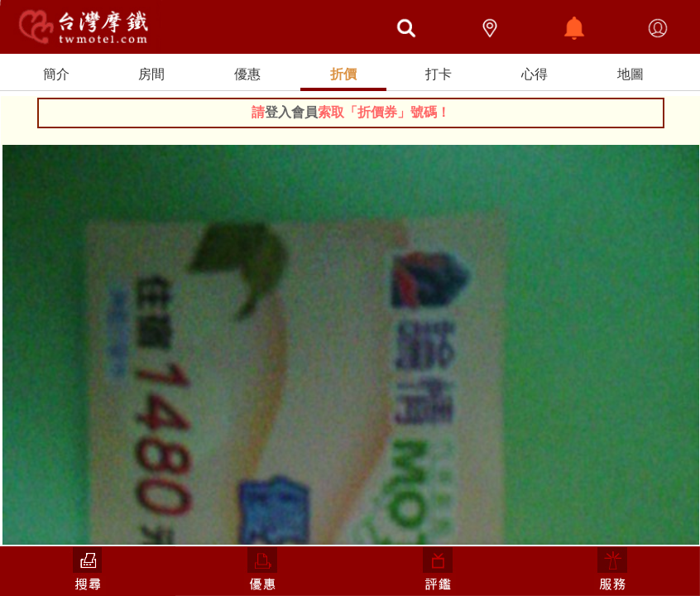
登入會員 (291, 112)
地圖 (630, 74)
